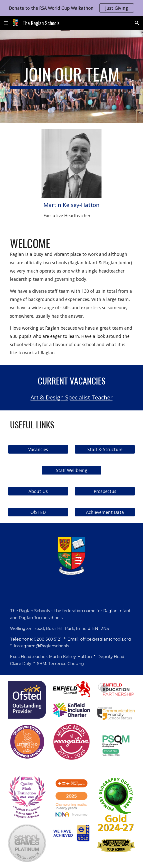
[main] (71, 77)
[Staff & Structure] (105, 449)
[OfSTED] (38, 512)
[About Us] (38, 491)
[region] (71, 8)
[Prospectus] (105, 491)
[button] (6, 23)
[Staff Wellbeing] (71, 470)
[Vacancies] (38, 449)
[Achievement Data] (105, 512)
